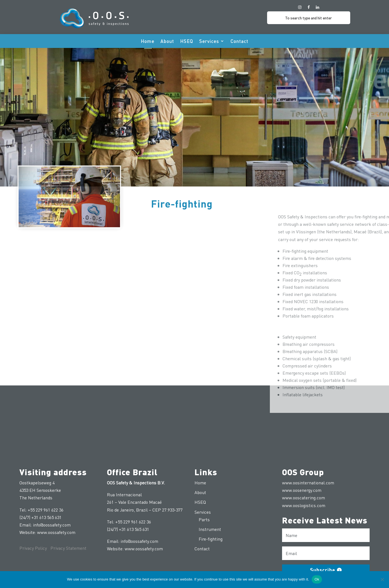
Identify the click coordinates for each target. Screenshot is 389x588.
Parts (204, 519)
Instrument (210, 529)
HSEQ (187, 42)
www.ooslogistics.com (304, 505)
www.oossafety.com (56, 532)
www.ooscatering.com (304, 498)
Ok (317, 579)
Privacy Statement (68, 548)
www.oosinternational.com (308, 483)
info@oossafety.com (52, 525)
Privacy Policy (33, 548)
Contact (239, 42)
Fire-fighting (211, 539)
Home (148, 42)
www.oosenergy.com (302, 490)
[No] (382, 579)
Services (209, 42)
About (167, 42)
